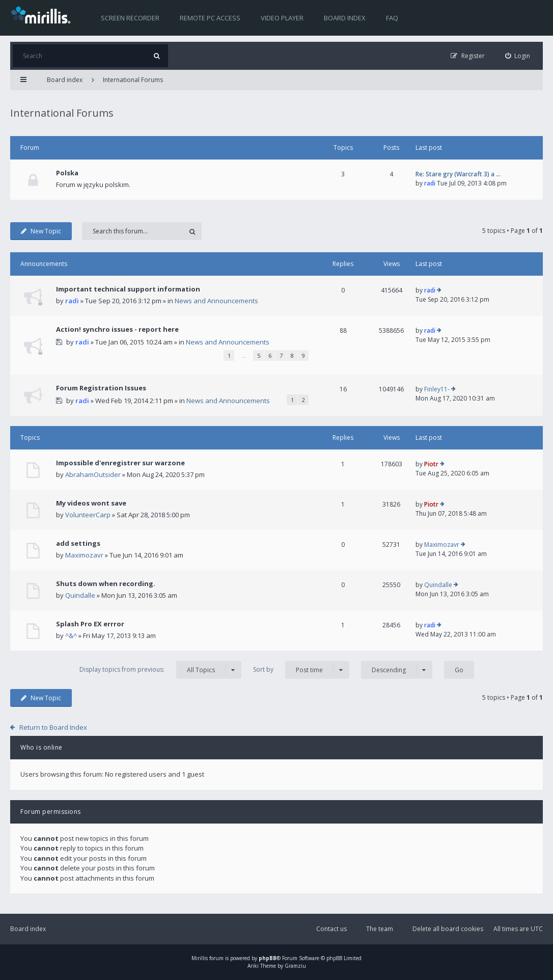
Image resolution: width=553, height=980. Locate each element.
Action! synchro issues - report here (117, 329)
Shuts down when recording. (106, 584)
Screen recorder (130, 18)
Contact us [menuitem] (331, 929)
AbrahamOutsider (93, 474)
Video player (282, 18)
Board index (345, 18)
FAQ (392, 18)
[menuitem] (518, 56)
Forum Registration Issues (101, 388)
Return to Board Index (53, 727)
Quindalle (80, 595)
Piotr (431, 464)
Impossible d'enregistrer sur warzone (120, 463)
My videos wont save (91, 503)
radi (430, 183)
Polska (67, 173)
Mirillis (200, 958)
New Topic (41, 231)
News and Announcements (216, 301)
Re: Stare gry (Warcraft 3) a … (458, 174)
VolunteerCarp (88, 515)
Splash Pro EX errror (90, 624)
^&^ (71, 635)
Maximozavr (84, 555)
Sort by (301, 670)
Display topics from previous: (160, 670)
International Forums (133, 80)
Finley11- (437, 389)
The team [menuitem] (380, 929)
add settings (78, 543)
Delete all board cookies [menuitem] (448, 929)
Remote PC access (210, 18)
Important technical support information (128, 289)
